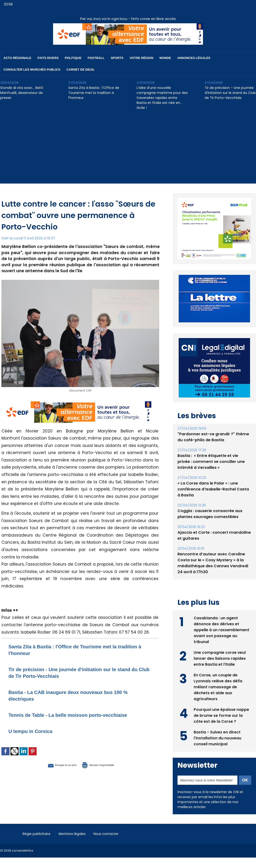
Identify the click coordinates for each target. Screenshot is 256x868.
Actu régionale (17, 58)
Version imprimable (105, 765)
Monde (165, 58)
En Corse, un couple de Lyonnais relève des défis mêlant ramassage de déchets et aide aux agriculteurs (218, 676)
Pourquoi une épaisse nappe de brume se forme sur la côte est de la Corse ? (221, 704)
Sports (117, 58)
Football (96, 58)
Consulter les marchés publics (32, 70)
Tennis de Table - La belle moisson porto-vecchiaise (79, 715)
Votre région (142, 58)
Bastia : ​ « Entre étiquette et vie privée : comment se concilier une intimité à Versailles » (214, 451)
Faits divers (48, 58)
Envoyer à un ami (54, 765)
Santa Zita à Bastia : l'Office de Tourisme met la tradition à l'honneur (94, 93)
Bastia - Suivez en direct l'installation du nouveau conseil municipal (218, 727)
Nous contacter (115, 822)
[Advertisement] (128, 150)
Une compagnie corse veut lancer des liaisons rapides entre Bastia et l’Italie (220, 647)
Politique (73, 58)
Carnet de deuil (80, 70)
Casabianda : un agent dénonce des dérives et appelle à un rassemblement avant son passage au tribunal (222, 618)
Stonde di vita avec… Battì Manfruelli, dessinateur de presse (22, 93)
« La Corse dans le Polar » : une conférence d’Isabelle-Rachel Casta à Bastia (213, 478)
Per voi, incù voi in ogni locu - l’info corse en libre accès (128, 19)
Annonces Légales (194, 58)
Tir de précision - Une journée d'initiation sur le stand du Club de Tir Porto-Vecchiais (230, 93)
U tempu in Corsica (35, 731)
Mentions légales (77, 822)
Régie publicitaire (39, 822)
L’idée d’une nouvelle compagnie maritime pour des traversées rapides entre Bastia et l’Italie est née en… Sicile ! (162, 98)
